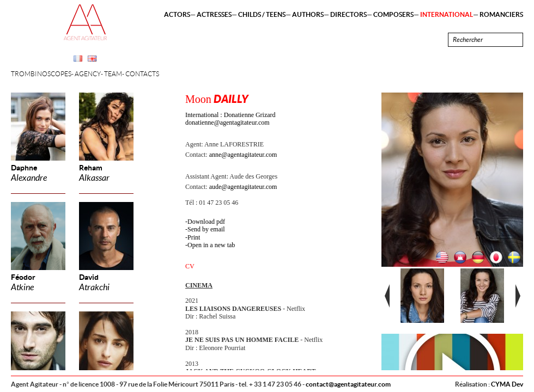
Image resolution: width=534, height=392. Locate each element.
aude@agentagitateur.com (243, 187)
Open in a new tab (211, 245)
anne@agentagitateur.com (243, 155)
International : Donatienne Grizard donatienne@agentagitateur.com (230, 119)
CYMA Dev (507, 384)
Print (194, 237)
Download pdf (206, 222)
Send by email (206, 229)
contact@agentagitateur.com (348, 384)
